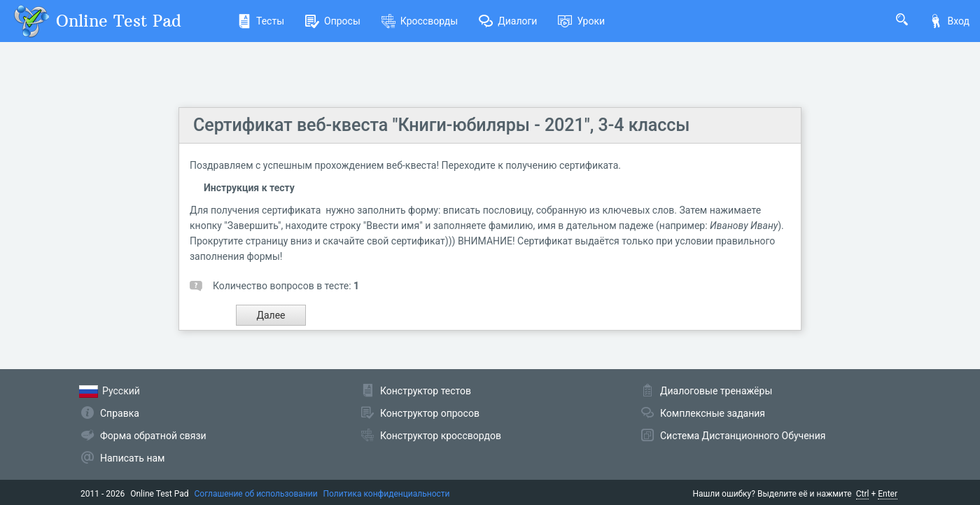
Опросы (333, 21)
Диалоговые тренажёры (716, 391)
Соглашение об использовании (256, 494)
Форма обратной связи (153, 436)
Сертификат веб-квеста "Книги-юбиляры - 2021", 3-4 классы (441, 125)
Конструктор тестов (426, 391)
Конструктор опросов (430, 413)
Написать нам (132, 458)
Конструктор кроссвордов (441, 436)
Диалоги (508, 21)
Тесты (261, 21)
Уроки (581, 21)
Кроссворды (420, 21)
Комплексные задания (713, 413)
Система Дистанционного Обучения (743, 436)
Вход (949, 21)
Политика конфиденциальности (387, 494)
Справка (120, 413)
